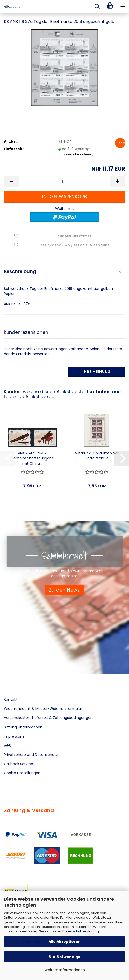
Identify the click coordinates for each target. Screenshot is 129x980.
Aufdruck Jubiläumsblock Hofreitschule (97, 456)
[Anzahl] (64, 181)
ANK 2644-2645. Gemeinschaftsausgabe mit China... (32, 458)
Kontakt (11, 699)
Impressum (14, 736)
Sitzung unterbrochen (23, 727)
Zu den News (64, 590)
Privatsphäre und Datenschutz (31, 755)
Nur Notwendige (64, 957)
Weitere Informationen (65, 970)
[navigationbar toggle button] (123, 7)
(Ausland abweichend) (76, 154)
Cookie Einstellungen (22, 773)
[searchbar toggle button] (97, 7)
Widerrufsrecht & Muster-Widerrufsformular (43, 709)
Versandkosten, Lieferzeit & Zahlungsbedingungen (48, 718)
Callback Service (18, 764)
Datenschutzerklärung (81, 931)
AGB (7, 746)
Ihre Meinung (97, 372)
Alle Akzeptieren (65, 942)
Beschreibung (20, 271)
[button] (11, 181)
